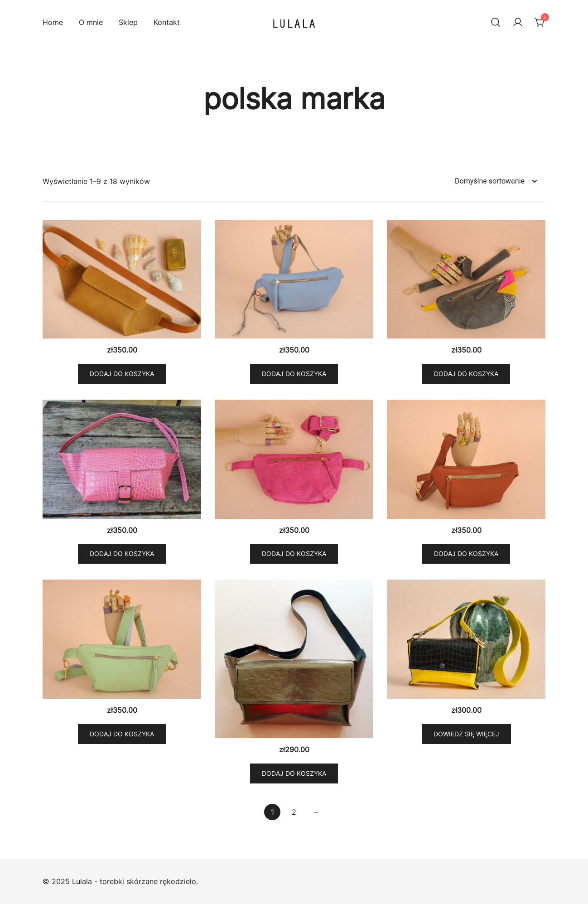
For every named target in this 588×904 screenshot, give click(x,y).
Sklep (128, 22)
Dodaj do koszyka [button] (122, 374)
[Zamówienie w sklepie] (496, 181)
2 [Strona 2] (294, 812)
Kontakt (167, 22)
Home (53, 22)
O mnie (91, 22)
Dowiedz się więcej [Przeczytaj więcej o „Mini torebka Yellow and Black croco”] (466, 734)
